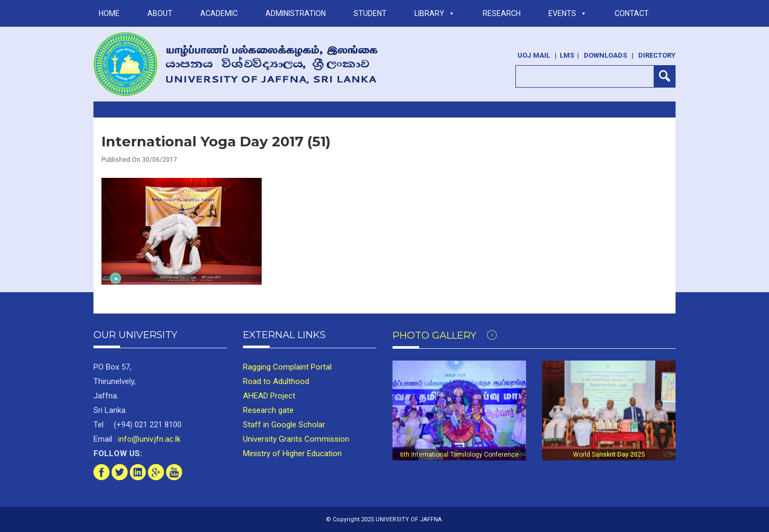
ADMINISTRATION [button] (296, 13)
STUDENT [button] (370, 13)
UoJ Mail (534, 55)
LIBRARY (435, 13)
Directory (657, 55)
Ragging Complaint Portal (287, 367)
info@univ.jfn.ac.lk (148, 439)
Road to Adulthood (276, 381)
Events (568, 13)
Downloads (605, 55)
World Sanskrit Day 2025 (609, 455)
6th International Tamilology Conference (459, 455)
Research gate (268, 410)
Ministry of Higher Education (292, 453)
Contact (632, 13)
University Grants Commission (296, 439)
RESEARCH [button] (502, 13)
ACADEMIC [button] (219, 13)
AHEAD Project (269, 396)
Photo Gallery (445, 335)
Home (109, 13)
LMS (567, 55)
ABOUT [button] (160, 13)
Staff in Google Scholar (284, 425)
